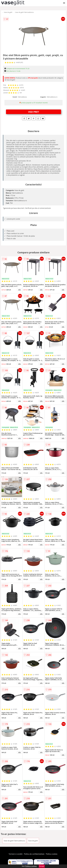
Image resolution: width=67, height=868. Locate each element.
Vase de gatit (8, 12)
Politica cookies (52, 854)
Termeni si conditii (16, 854)
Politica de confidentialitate (34, 854)
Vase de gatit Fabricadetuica (24, 12)
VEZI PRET (34, 112)
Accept (42, 866)
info (19, 290)
